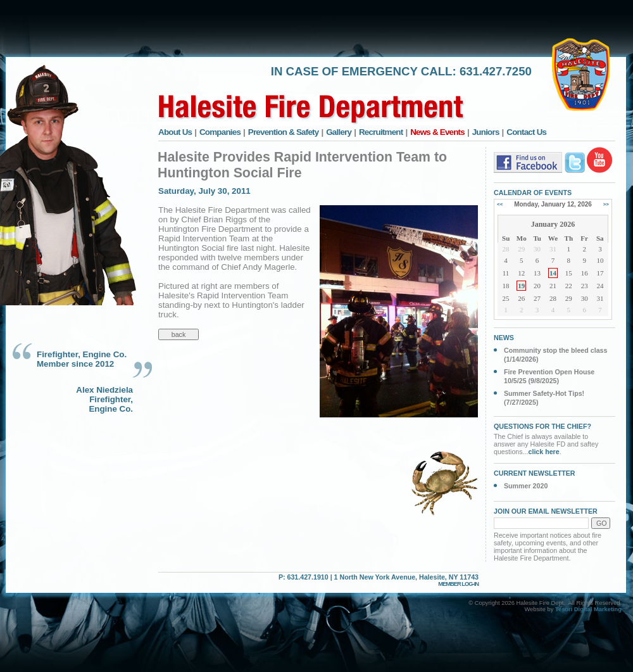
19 (521, 286)
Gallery (339, 132)
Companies (220, 132)
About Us (175, 132)
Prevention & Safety (284, 132)
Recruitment (381, 132)
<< (500, 204)
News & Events (437, 132)
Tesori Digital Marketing (588, 609)
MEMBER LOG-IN (458, 584)
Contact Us (526, 132)
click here (544, 452)
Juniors (486, 132)
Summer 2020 (526, 486)
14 (553, 273)
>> (606, 204)
